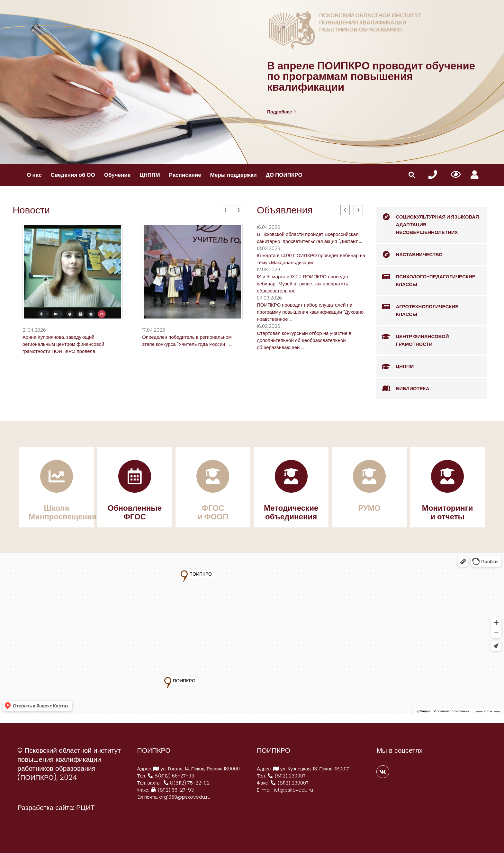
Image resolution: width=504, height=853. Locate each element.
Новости (31, 210)
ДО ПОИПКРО (284, 175)
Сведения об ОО (73, 175)
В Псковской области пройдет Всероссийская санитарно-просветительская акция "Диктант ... (309, 238)
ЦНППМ (150, 175)
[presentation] (225, 210)
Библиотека (403, 389)
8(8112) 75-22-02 (186, 783)
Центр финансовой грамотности (413, 337)
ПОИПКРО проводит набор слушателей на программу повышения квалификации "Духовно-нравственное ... (311, 312)
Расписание (185, 175)
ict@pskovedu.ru (293, 790)
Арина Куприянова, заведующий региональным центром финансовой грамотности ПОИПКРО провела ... (63, 344)
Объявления (285, 210)
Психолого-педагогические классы (426, 277)
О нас (34, 175)
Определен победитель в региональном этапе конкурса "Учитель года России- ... (187, 341)
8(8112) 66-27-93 (171, 776)
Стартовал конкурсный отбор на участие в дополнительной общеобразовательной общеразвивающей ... (304, 340)
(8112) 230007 (286, 776)
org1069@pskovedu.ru (185, 797)
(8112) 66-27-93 (172, 790)
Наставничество (410, 255)
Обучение (117, 175)
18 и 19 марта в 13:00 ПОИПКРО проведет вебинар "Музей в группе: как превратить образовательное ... (303, 284)
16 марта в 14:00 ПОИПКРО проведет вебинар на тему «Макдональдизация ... (311, 259)
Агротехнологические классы (417, 307)
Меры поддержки (234, 175)
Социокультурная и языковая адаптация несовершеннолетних (428, 221)
